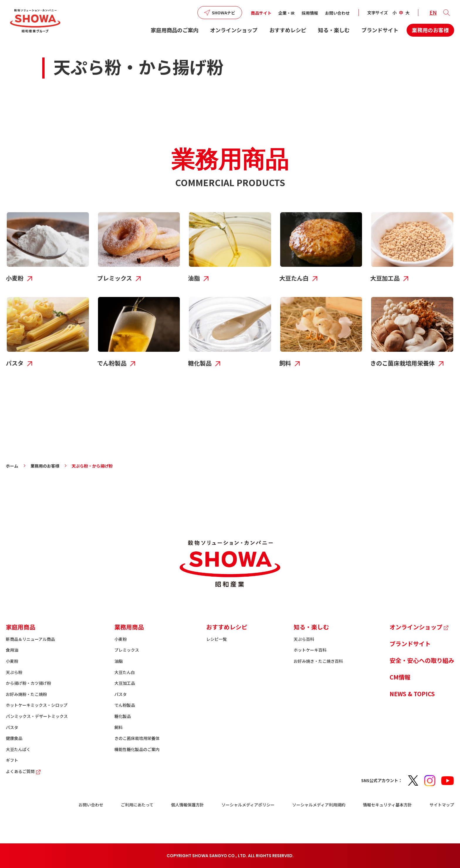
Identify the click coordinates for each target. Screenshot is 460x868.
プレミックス (127, 650)
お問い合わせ (337, 13)
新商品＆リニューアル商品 (30, 639)
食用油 (12, 650)
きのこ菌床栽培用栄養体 (137, 738)
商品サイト (261, 13)
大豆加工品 (125, 683)
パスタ (12, 727)
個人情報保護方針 (187, 805)
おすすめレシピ (288, 30)
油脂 (119, 661)
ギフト (12, 760)
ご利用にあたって (137, 805)
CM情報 (400, 677)
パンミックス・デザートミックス (37, 716)
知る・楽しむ (334, 30)
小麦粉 (12, 661)
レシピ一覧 (217, 639)
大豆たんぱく (18, 749)
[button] (447, 13)
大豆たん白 (125, 672)
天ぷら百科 (304, 639)
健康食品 (14, 738)
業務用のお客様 (430, 30)
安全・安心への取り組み (422, 660)
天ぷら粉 (14, 672)
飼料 (119, 727)
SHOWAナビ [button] (224, 13)
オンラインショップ (234, 30)
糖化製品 (123, 716)
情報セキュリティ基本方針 (387, 805)
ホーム (12, 466)
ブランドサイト (380, 30)
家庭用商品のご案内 (175, 30)
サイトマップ (442, 805)
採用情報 (310, 13)
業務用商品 (129, 627)
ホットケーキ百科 (310, 650)
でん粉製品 (125, 705)
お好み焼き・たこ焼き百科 (318, 661)
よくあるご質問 (24, 771)
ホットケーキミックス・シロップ (37, 705)
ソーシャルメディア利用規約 (319, 805)
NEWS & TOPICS (412, 694)
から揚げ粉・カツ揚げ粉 (28, 683)
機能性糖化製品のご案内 (137, 749)
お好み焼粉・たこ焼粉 (26, 694)
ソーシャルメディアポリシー (248, 805)
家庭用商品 (21, 627)
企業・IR (286, 13)
